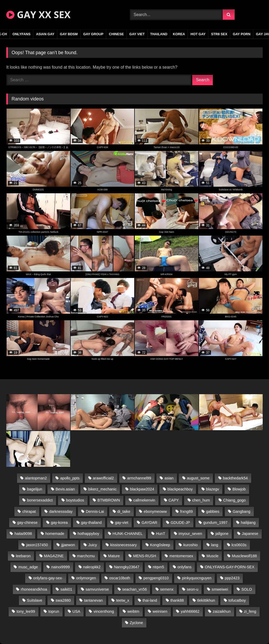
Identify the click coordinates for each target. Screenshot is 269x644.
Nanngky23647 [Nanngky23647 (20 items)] (127, 567)
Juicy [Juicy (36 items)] (93, 545)
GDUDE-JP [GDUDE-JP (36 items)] (180, 523)
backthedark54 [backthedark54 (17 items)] (235, 478)
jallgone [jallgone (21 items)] (222, 534)
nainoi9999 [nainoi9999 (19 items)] (60, 567)
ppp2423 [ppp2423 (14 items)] (232, 578)
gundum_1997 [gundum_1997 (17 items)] (215, 523)
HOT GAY (198, 34)
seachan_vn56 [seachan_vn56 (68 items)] (134, 589)
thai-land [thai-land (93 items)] (150, 600)
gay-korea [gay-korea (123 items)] (59, 523)
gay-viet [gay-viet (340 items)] (122, 523)
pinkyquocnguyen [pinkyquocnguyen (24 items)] (197, 578)
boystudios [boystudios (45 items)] (75, 500)
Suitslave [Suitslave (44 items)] (34, 600)
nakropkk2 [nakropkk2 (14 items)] (92, 567)
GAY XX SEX (38, 15)
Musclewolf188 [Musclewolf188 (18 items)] (244, 556)
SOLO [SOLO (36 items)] (247, 589)
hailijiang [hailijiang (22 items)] (248, 523)
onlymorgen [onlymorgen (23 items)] (86, 578)
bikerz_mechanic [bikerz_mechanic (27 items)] (102, 489)
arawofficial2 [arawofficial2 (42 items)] (104, 478)
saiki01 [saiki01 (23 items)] (66, 589)
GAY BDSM (69, 34)
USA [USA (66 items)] (76, 611)
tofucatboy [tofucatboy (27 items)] (237, 600)
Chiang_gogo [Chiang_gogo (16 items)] (235, 500)
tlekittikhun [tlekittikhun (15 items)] (206, 600)
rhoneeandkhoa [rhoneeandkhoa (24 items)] (34, 589)
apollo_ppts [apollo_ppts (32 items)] (70, 478)
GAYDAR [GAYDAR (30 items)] (149, 523)
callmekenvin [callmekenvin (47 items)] (144, 500)
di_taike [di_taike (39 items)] (124, 511)
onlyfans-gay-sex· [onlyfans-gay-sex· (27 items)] (48, 578)
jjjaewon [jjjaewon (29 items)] (68, 545)
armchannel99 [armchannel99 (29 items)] (139, 478)
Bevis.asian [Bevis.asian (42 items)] (65, 489)
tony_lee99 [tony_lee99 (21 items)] (26, 611)
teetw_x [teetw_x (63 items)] (123, 600)
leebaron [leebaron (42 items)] (23, 556)
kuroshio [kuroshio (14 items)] (190, 545)
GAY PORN (242, 34)
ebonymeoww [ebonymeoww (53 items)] (155, 511)
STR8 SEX (219, 34)
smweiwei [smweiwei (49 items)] (220, 589)
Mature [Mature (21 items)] (114, 556)
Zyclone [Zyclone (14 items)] (136, 623)
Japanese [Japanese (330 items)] (250, 534)
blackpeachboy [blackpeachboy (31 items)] (180, 489)
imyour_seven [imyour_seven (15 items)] (190, 534)
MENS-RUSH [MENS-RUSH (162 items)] (145, 556)
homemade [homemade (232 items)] (55, 534)
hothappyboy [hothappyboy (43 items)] (88, 534)
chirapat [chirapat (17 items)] (29, 511)
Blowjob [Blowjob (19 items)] (239, 489)
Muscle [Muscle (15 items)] (213, 556)
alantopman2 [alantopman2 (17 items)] (36, 478)
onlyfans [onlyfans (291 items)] (184, 567)
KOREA (179, 34)
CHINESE (116, 34)
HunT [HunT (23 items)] (161, 534)
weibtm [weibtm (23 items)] (133, 611)
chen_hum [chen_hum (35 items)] (201, 500)
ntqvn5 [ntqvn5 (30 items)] (158, 567)
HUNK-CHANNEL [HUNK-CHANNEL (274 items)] (128, 534)
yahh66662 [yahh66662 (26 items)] (190, 611)
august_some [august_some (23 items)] (198, 478)
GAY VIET (137, 34)
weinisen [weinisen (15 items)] (160, 611)
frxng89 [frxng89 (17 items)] (187, 511)
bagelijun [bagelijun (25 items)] (35, 489)
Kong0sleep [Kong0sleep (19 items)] (160, 545)
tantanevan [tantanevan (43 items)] (93, 600)
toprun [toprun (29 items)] (54, 611)
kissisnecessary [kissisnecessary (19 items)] (124, 545)
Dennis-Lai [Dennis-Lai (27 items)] (95, 511)
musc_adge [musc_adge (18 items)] (28, 567)
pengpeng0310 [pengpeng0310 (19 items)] (156, 578)
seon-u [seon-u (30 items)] (193, 589)
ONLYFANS (22, 34)
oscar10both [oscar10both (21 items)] (120, 578)
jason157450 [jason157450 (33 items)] (37, 545)
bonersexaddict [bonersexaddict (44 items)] (40, 500)
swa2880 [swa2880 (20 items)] (63, 600)
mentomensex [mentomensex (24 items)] (181, 556)
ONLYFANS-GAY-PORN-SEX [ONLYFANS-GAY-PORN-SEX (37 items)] (230, 567)
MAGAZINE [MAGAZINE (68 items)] (54, 556)
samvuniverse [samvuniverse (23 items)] (97, 589)
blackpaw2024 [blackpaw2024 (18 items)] (142, 489)
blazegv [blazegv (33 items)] (213, 489)
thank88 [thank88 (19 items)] (177, 600)
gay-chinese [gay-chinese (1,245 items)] (27, 523)
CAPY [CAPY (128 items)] (174, 500)
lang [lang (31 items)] (214, 545)
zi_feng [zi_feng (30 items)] (250, 611)
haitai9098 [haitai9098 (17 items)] (23, 534)
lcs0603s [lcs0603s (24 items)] (239, 545)
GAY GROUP (93, 34)
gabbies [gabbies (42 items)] (213, 511)
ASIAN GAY (45, 34)
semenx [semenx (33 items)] (167, 589)
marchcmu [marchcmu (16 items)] (86, 556)
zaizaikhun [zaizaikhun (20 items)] (222, 611)
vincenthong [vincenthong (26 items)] (104, 611)
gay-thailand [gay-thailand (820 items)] (91, 523)
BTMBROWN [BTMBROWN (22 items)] (109, 500)
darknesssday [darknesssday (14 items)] (61, 511)
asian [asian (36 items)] (169, 478)
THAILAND (159, 34)
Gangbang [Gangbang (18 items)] (242, 511)
